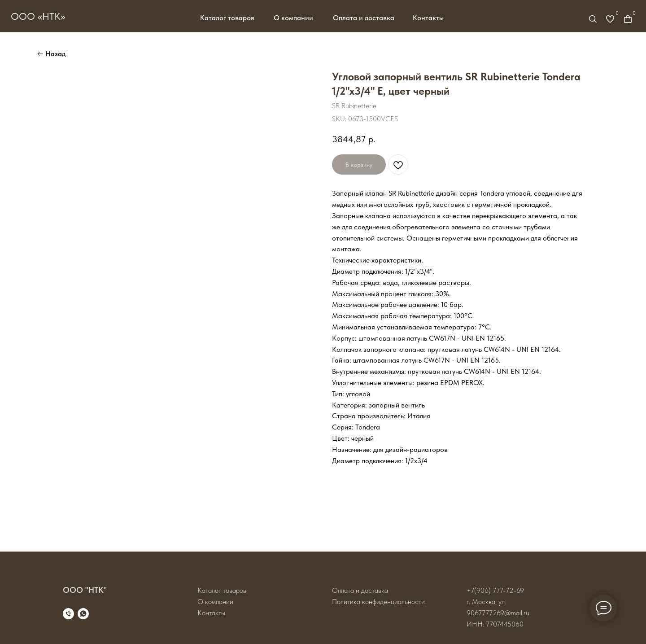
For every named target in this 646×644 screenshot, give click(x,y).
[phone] (68, 614)
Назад (55, 54)
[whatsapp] (83, 614)
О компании (293, 18)
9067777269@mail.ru (498, 613)
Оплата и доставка (364, 18)
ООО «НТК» (38, 16)
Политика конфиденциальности (378, 602)
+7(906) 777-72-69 (495, 590)
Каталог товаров (227, 18)
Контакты (428, 18)
